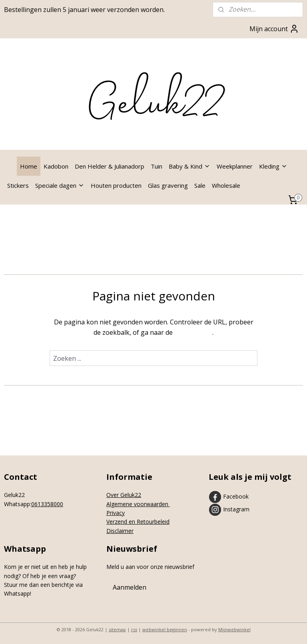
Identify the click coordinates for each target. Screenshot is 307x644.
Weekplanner (235, 166)
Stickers (18, 185)
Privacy (116, 513)
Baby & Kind (189, 166)
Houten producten (116, 185)
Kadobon (56, 166)
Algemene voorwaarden (138, 504)
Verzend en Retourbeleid (138, 522)
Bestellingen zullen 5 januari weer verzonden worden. (84, 10)
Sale (200, 185)
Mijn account (274, 29)
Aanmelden (130, 587)
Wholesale (226, 185)
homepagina (193, 332)
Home (29, 166)
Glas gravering (168, 185)
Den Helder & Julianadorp (110, 166)
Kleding (273, 166)
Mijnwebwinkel (234, 629)
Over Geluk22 (124, 495)
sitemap (117, 629)
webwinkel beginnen (165, 629)
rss (134, 629)
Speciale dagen (60, 185)
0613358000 (47, 504)
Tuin (156, 166)
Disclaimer (120, 531)
